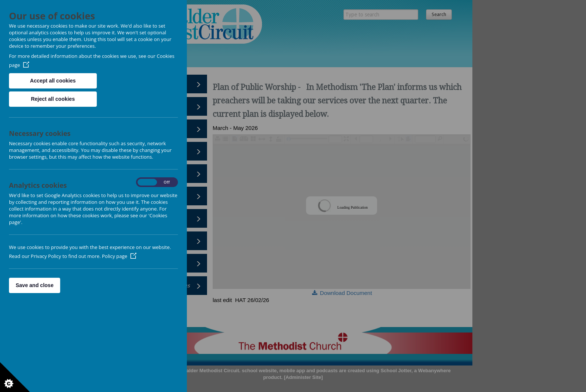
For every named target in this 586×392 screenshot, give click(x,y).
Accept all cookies (53, 81)
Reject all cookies (53, 99)
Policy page (119, 256)
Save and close (35, 285)
